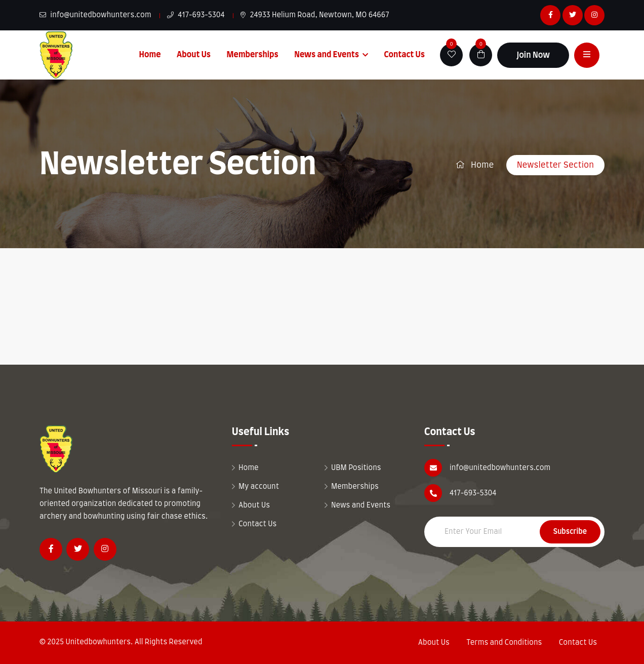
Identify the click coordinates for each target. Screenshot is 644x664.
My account (259, 487)
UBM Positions (356, 468)
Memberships (253, 55)
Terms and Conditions (504, 643)
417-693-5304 (196, 15)
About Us (194, 55)
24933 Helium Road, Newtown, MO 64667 (315, 15)
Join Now (533, 55)
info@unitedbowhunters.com (95, 15)
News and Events (327, 55)
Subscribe (570, 532)
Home (150, 55)
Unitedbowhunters (98, 642)
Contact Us (404, 55)
